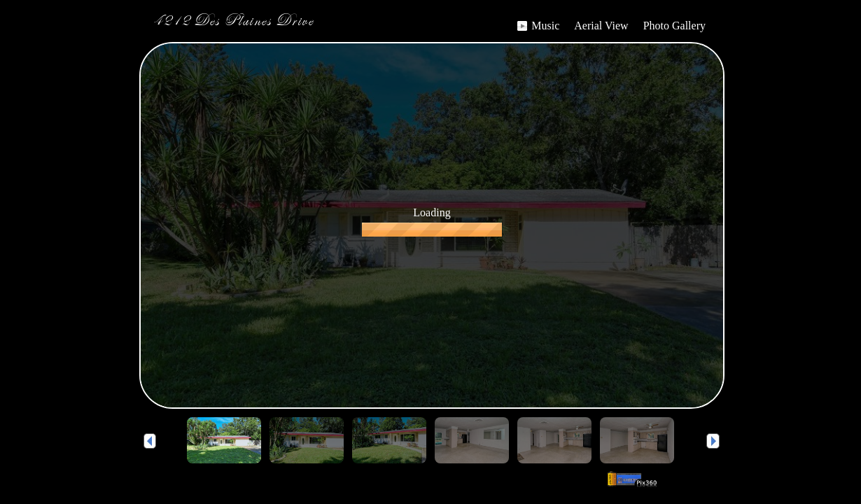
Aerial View (601, 26)
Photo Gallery (674, 26)
